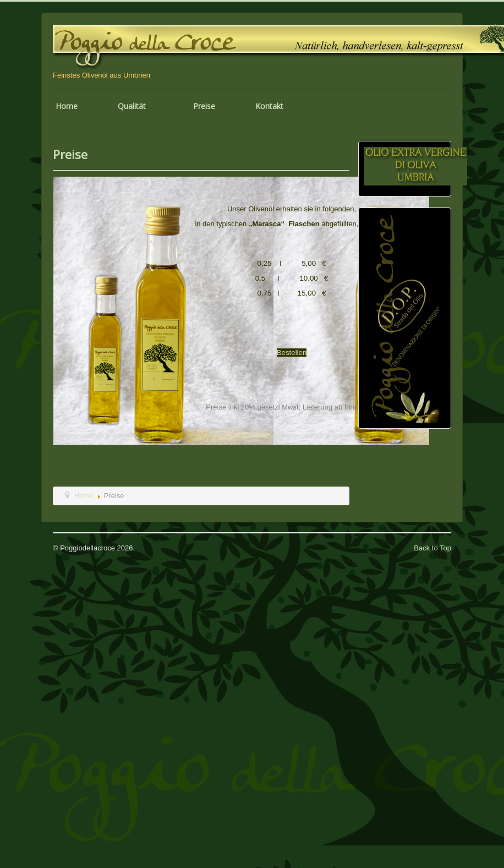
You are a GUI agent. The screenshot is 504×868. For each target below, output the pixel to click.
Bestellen (292, 353)
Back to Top (432, 548)
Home (67, 106)
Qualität (132, 106)
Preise (204, 106)
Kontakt (269, 106)
